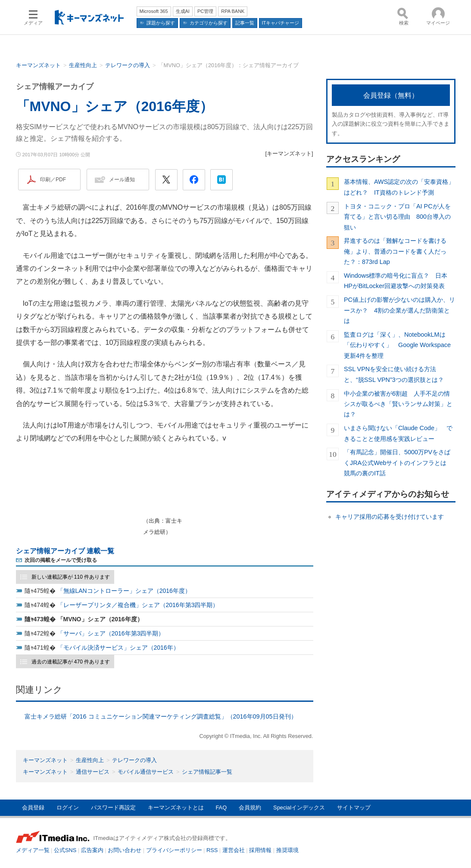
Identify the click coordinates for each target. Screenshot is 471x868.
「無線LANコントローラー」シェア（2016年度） (124, 591)
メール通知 (122, 180)
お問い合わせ (125, 850)
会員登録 (33, 808)
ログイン (68, 808)
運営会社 (234, 850)
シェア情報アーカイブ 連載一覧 (65, 551)
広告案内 (92, 850)
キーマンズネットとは (176, 808)
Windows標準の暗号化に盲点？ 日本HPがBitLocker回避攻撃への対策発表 (396, 281)
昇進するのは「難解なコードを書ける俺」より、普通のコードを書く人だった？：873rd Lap (395, 251)
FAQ (221, 808)
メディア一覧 (33, 850)
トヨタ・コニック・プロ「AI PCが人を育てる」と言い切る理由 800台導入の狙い (397, 217)
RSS (212, 850)
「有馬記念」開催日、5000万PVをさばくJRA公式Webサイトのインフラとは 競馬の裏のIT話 (398, 463)
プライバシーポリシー (174, 850)
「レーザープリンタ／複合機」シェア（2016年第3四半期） (138, 605)
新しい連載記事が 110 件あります (71, 577)
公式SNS (65, 850)
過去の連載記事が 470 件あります (71, 662)
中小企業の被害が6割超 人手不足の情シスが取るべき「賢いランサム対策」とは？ (398, 404)
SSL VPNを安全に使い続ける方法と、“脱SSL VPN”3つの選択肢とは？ (394, 374)
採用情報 (260, 850)
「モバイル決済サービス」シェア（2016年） (118, 648)
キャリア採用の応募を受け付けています (390, 517)
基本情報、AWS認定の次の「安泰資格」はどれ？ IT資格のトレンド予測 (399, 187)
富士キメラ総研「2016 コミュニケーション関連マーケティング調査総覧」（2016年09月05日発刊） (161, 716)
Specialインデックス (299, 808)
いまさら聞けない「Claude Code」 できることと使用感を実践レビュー (398, 433)
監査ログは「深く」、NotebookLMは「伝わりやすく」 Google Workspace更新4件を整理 (397, 345)
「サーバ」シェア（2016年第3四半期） (111, 633)
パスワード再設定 (113, 808)
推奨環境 (287, 850)
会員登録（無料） (391, 95)
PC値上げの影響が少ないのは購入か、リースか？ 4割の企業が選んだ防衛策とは (399, 310)
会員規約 (250, 808)
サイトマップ (354, 808)
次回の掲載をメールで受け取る (61, 560)
